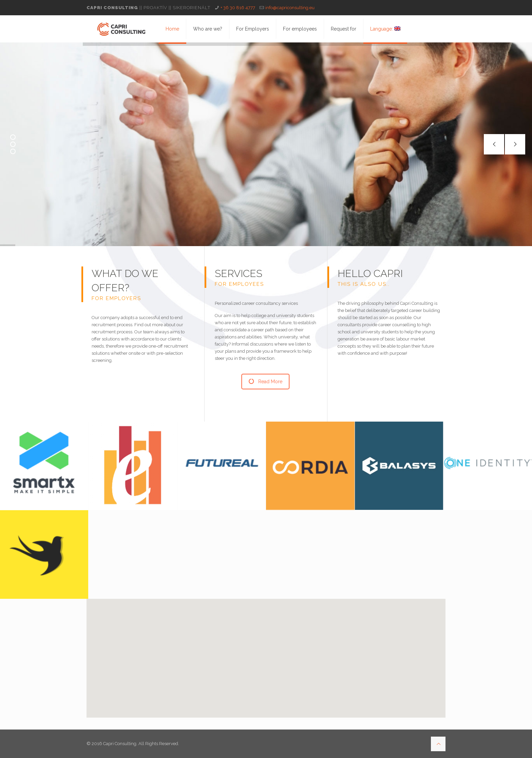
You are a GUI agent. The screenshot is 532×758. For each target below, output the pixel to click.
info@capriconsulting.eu (290, 8)
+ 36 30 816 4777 (238, 8)
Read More (267, 382)
